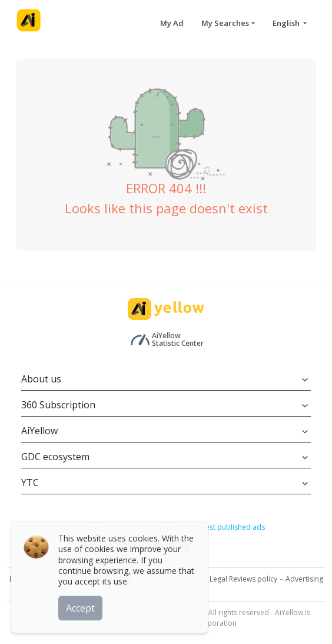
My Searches (225, 23)
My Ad (172, 23)
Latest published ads (230, 527)
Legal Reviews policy (243, 579)
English (287, 23)
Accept (81, 608)
